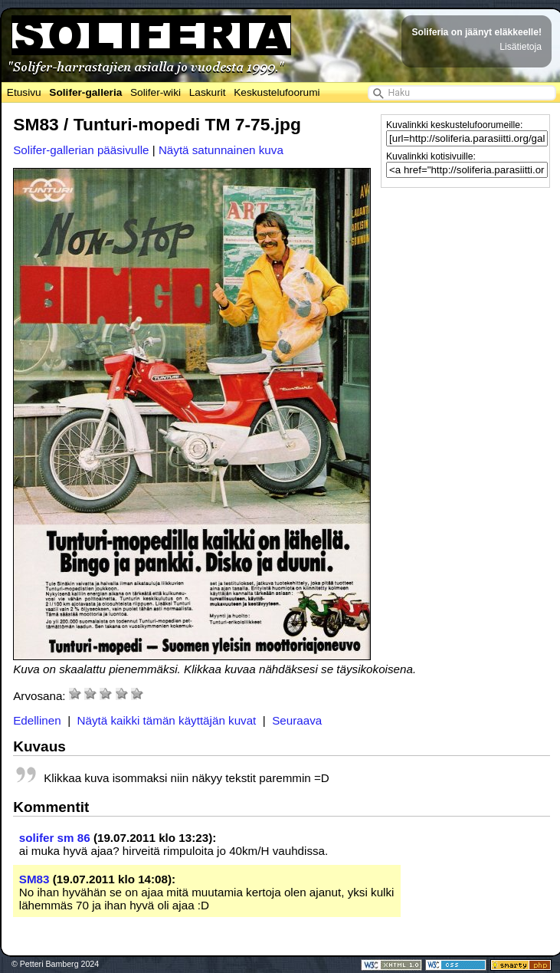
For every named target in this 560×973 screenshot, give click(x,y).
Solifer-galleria (85, 92)
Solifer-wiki (156, 92)
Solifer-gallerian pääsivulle (81, 150)
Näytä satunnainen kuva (221, 150)
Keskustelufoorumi (277, 92)
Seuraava (297, 720)
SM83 (34, 879)
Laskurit (208, 92)
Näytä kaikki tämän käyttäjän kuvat (167, 720)
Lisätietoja (521, 47)
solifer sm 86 (55, 838)
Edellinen (37, 720)
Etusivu (24, 92)
